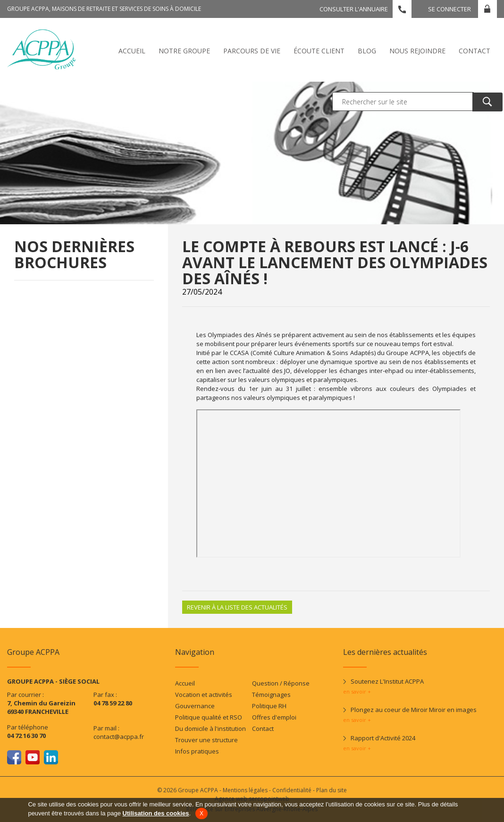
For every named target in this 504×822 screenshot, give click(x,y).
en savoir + (357, 691)
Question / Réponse (281, 683)
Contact (475, 51)
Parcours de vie (252, 51)
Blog (367, 51)
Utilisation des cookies (156, 813)
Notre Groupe (184, 51)
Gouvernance (195, 706)
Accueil (132, 51)
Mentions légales (245, 790)
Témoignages (271, 695)
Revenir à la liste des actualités (237, 607)
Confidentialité (292, 790)
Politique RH (269, 706)
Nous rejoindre (417, 51)
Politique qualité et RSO (209, 717)
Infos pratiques (197, 751)
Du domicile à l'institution (210, 729)
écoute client (319, 51)
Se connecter (449, 9)
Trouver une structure (206, 740)
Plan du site (332, 790)
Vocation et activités (204, 695)
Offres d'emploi (274, 717)
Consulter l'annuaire (354, 9)
